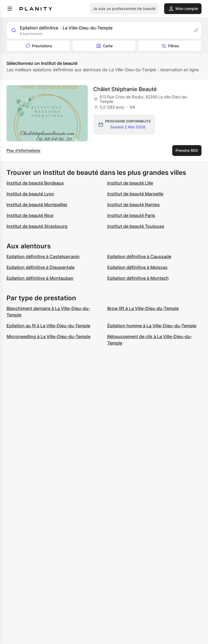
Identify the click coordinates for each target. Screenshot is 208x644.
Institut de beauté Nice (30, 215)
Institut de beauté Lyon (30, 194)
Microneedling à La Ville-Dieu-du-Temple (48, 336)
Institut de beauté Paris (131, 215)
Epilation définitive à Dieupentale (40, 267)
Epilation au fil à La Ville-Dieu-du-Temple (48, 326)
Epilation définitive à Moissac (137, 267)
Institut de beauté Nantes (134, 205)
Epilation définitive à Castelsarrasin (43, 256)
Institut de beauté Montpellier (37, 205)
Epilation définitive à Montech (138, 278)
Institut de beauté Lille (130, 183)
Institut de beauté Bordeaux (35, 183)
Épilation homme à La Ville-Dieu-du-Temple (152, 326)
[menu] (10, 9)
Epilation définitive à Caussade (139, 256)
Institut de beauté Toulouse (136, 226)
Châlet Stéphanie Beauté (125, 89)
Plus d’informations (23, 150)
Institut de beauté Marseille (135, 194)
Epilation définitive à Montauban (40, 278)
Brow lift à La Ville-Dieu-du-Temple (143, 308)
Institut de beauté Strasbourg (37, 226)
